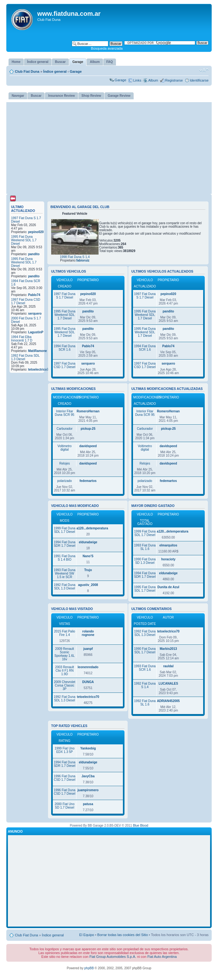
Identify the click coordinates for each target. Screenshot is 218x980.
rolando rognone (88, 633)
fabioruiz (83, 260)
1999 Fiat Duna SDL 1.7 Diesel (64, 530)
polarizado (64, 481)
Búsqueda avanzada (107, 48)
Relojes (65, 463)
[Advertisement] (109, 146)
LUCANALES (168, 684)
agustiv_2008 (88, 585)
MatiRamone (37, 351)
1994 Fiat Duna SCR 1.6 (64, 348)
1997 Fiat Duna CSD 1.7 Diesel (64, 365)
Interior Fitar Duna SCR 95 (64, 413)
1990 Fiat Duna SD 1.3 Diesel (145, 561)
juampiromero (88, 790)
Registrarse (174, 80)
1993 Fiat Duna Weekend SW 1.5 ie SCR (64, 573)
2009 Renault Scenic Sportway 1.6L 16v (64, 654)
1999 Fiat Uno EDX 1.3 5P (65, 750)
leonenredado (88, 667)
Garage (76, 71)
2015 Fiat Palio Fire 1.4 (65, 633)
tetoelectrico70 (39, 370)
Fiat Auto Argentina (162, 957)
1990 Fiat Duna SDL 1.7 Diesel (145, 650)
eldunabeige (88, 542)
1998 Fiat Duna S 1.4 (75, 257)
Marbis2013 (168, 649)
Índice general (55, 71)
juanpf (88, 649)
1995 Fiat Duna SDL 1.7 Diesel (145, 589)
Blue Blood (141, 826)
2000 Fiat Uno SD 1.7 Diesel (65, 806)
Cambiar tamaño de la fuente (204, 70)
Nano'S (88, 556)
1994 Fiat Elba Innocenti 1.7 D (22, 339)
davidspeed (88, 446)
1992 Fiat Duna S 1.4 (145, 685)
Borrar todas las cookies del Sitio (123, 935)
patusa (88, 804)
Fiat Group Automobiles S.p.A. (113, 957)
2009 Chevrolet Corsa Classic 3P (64, 685)
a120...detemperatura (92, 528)
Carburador (65, 429)
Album (153, 80)
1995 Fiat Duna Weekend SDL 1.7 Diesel (24, 240)
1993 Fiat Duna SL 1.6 (145, 547)
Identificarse (199, 80)
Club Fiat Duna (27, 71)
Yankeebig (88, 748)
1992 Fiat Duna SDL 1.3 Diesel (64, 587)
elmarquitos (168, 545)
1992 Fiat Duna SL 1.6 (145, 703)
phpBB (89, 968)
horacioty (168, 559)
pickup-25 (88, 429)
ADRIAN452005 (168, 701)
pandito (34, 254)
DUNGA (88, 682)
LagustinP (36, 332)
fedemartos (88, 481)
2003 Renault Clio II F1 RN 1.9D (65, 671)
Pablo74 (34, 295)
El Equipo (87, 935)
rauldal (168, 666)
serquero (35, 314)
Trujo (88, 570)
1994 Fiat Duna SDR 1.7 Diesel (64, 544)
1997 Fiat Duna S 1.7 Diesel (64, 296)
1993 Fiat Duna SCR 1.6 (145, 668)
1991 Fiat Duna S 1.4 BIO (64, 558)
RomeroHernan (88, 411)
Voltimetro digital (64, 448)
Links (137, 80)
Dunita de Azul (168, 587)
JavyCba (88, 776)
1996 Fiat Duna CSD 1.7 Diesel (64, 778)
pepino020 (36, 232)
